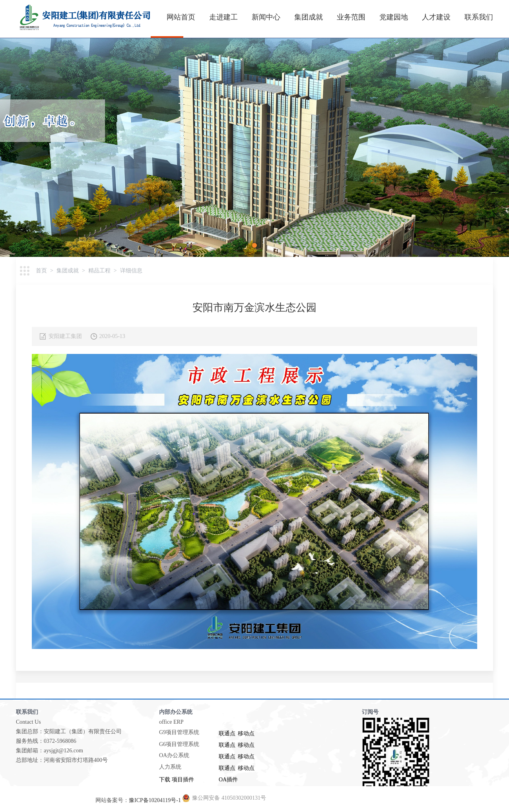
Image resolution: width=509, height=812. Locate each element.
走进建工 (223, 17)
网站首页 (181, 17)
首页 (41, 271)
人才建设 (436, 17)
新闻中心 (266, 17)
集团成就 (309, 17)
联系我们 (479, 17)
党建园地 (394, 17)
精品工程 (99, 271)
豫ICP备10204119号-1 (155, 800)
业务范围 (351, 17)
